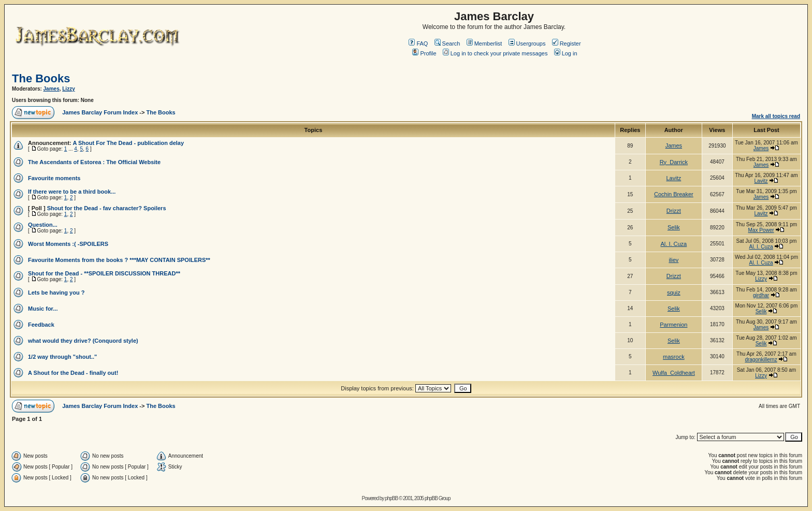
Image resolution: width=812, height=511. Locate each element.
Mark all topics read (776, 116)
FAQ (418, 43)
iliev (673, 260)
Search (447, 43)
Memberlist (484, 43)
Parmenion (673, 325)
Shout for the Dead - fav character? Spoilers (107, 208)
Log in (566, 53)
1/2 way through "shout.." (62, 357)
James (52, 89)
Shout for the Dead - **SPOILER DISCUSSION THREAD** (104, 273)
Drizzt (674, 211)
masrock (674, 357)
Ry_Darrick (674, 162)
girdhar (761, 295)
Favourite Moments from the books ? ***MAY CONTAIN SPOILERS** (119, 260)
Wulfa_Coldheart (674, 373)
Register (567, 43)
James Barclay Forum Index (100, 112)
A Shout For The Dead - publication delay (128, 143)
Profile (424, 53)
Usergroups (527, 43)
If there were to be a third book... (72, 192)
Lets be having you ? (56, 293)
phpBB (391, 498)
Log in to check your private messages (495, 53)
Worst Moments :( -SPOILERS (68, 244)
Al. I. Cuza (674, 244)
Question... (43, 225)
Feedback (41, 325)
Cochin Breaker (674, 194)
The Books (41, 78)
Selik (674, 227)
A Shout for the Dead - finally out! (73, 373)
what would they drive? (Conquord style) (83, 341)
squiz (674, 293)
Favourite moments (54, 178)
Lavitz (674, 178)
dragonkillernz (761, 360)
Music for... (43, 309)
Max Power (761, 230)
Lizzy (68, 89)
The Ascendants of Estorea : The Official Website (94, 162)
